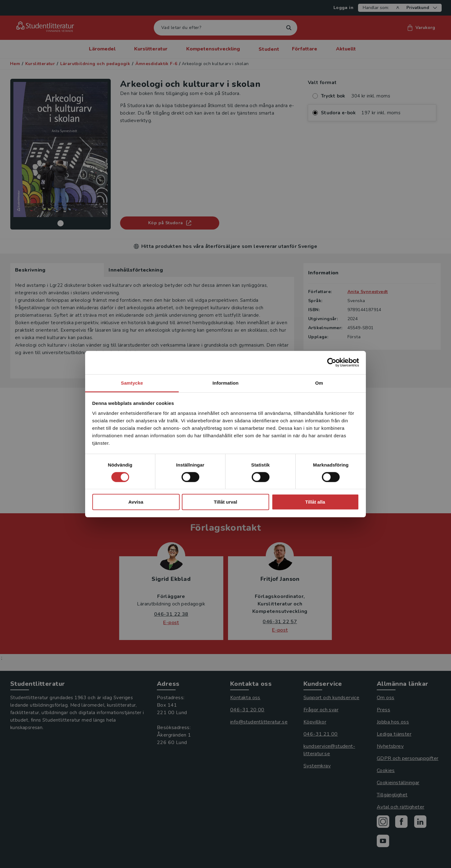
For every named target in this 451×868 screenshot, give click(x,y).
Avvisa (136, 502)
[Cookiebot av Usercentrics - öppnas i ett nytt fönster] (332, 363)
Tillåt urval (226, 502)
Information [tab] (225, 383)
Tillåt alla (315, 502)
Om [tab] (319, 383)
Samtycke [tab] (132, 383)
